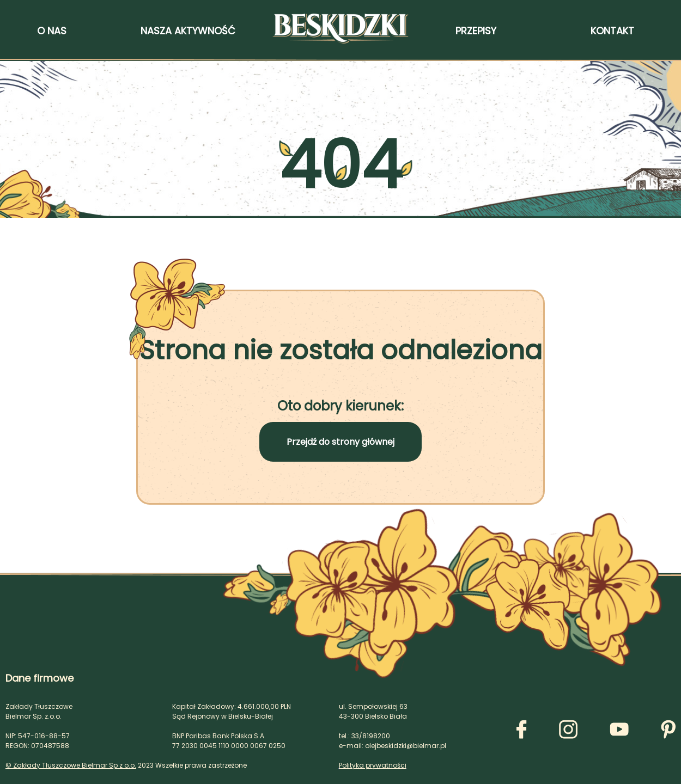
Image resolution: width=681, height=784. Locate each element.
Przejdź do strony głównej (340, 442)
